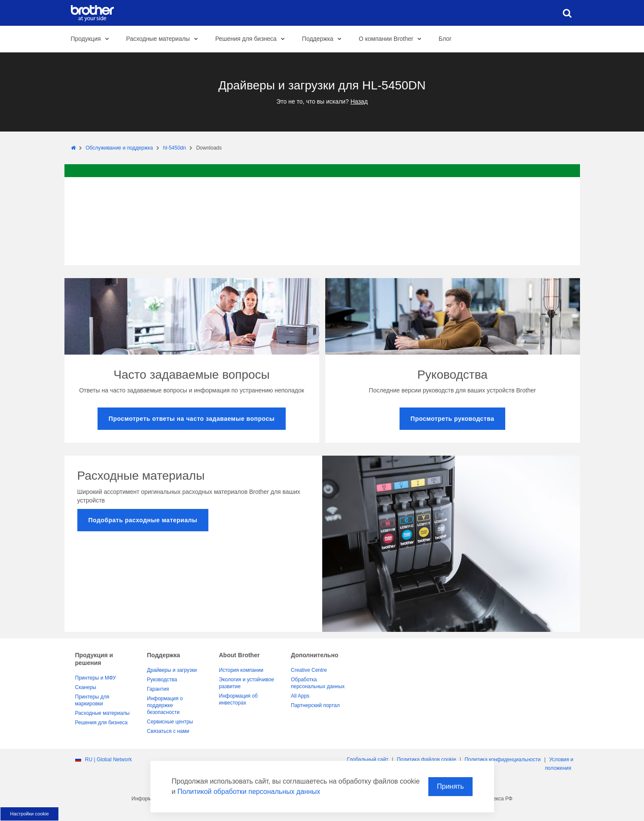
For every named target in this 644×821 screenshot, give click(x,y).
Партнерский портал (315, 705)
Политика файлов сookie (427, 760)
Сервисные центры (170, 722)
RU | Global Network (108, 760)
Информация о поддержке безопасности (165, 705)
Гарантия (158, 689)
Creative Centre (309, 670)
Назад (359, 101)
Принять (450, 786)
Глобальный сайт (368, 760)
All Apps (300, 696)
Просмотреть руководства (453, 419)
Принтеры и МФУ (96, 678)
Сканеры (86, 687)
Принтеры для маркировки (92, 700)
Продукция (92, 39)
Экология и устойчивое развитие (247, 683)
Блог (445, 39)
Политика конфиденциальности (502, 760)
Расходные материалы (165, 39)
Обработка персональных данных (318, 683)
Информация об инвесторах (238, 699)
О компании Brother (392, 39)
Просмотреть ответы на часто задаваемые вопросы (192, 419)
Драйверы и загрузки (172, 670)
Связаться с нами (168, 731)
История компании (241, 670)
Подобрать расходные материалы (143, 520)
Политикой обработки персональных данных (249, 792)
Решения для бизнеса (252, 39)
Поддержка (324, 39)
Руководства (162, 680)
